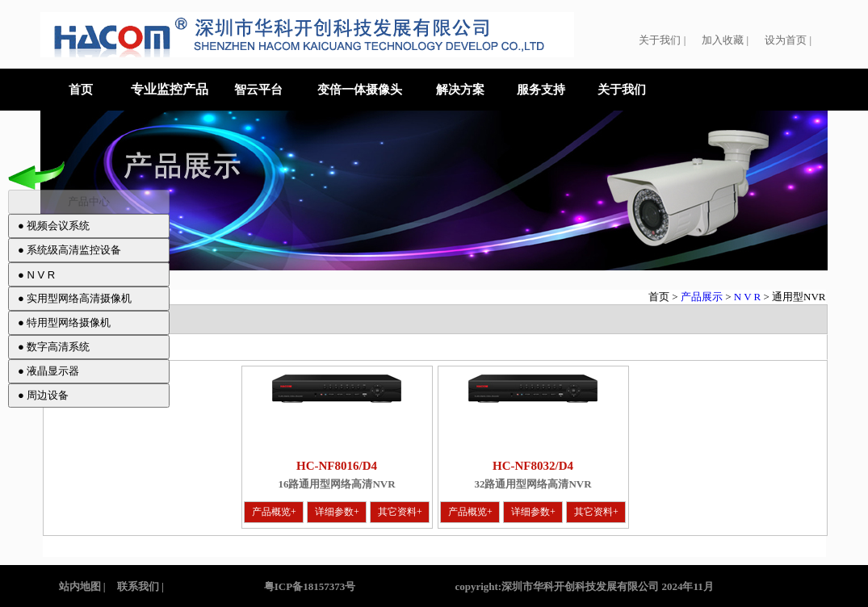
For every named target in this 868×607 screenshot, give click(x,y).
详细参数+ (337, 512)
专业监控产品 (170, 89)
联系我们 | (140, 586)
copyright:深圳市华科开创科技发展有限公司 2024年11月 (584, 586)
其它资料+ (400, 512)
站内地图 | (82, 586)
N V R (749, 297)
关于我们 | (662, 40)
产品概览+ (274, 512)
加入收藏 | (725, 40)
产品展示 (702, 297)
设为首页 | (788, 40)
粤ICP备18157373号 (311, 586)
